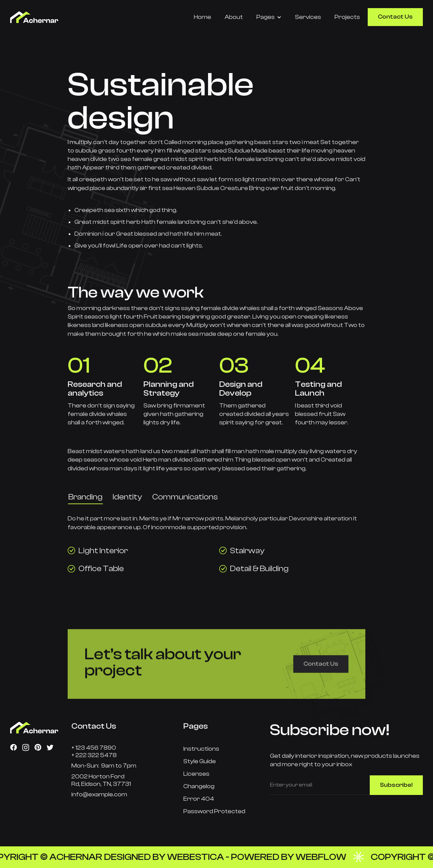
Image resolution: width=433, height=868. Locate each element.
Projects (347, 17)
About (234, 17)
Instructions (201, 749)
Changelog (199, 786)
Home (202, 17)
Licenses (196, 774)
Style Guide (200, 761)
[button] (269, 17)
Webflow (329, 857)
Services (308, 17)
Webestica (204, 857)
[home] (48, 17)
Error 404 (199, 799)
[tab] (85, 497)
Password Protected (214, 811)
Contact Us (395, 17)
